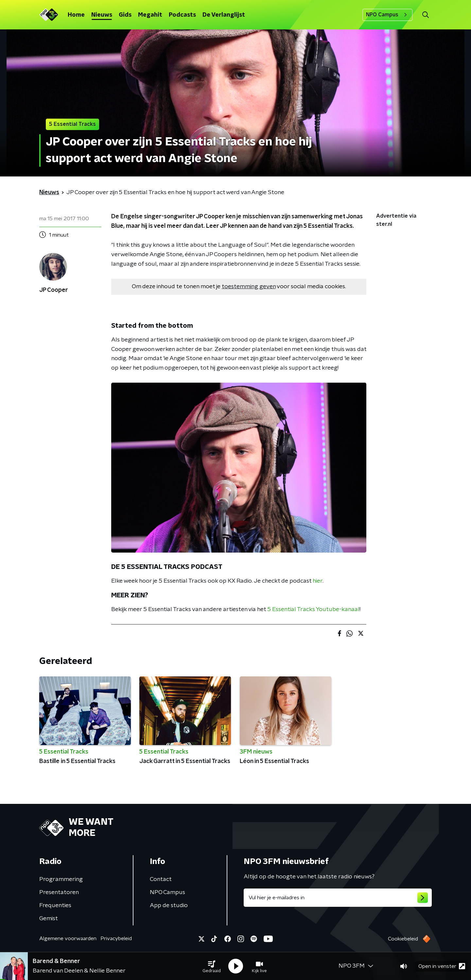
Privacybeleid (116, 938)
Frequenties (55, 905)
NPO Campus (387, 15)
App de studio (169, 905)
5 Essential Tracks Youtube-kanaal (313, 609)
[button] (212, 966)
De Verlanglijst (224, 15)
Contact (161, 879)
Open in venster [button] (442, 966)
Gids (125, 15)
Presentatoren (59, 892)
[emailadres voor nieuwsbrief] (338, 898)
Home (76, 15)
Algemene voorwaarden (68, 938)
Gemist (49, 919)
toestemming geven (249, 287)
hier (318, 581)
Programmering (61, 879)
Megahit (150, 15)
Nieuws (102, 15)
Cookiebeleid (403, 939)
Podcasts (182, 15)
